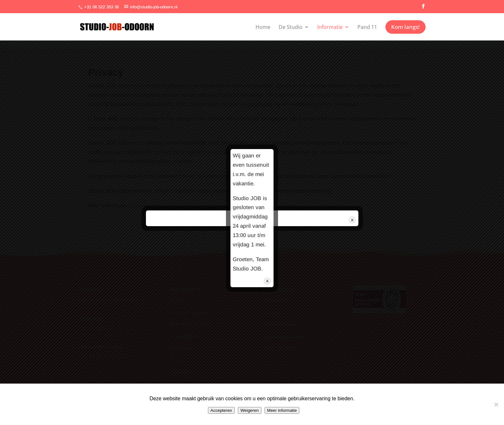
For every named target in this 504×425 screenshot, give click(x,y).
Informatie (330, 27)
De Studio (291, 27)
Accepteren (221, 410)
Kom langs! (405, 27)
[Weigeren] (496, 404)
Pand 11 (367, 27)
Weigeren (250, 410)
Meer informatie (282, 410)
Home (263, 27)
